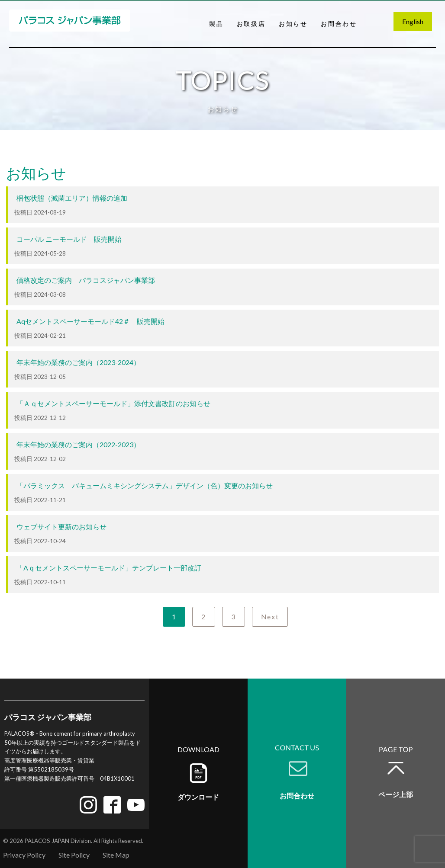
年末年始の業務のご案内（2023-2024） (78, 362)
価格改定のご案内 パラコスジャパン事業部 (86, 280)
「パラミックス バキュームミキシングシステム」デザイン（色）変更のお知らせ (145, 485)
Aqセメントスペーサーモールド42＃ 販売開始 (90, 321)
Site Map (116, 855)
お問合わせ (339, 24)
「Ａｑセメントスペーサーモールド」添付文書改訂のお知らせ (113, 403)
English (413, 21)
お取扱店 (251, 24)
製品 (216, 24)
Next (270, 617)
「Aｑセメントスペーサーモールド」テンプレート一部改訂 (109, 568)
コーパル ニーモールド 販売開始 (69, 239)
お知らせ (293, 24)
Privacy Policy (24, 855)
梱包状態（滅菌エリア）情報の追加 (72, 198)
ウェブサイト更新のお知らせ (61, 527)
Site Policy (74, 855)
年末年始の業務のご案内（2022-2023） (78, 444)
